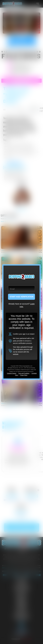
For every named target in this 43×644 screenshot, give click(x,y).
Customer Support (12, 373)
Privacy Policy (24, 375)
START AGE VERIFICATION (21, 297)
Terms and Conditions (24, 373)
